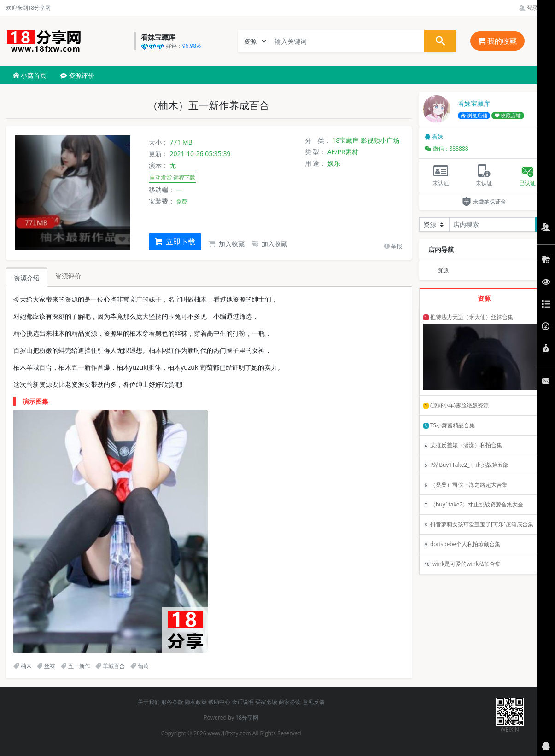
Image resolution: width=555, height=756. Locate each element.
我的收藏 (497, 41)
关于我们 (149, 702)
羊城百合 (110, 666)
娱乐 (334, 163)
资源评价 (77, 75)
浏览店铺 (474, 116)
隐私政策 (196, 702)
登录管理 (534, 8)
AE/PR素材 (343, 152)
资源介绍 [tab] (27, 278)
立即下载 (175, 242)
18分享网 (247, 718)
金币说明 (243, 702)
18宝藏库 (345, 140)
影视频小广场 (380, 140)
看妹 (434, 137)
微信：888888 (447, 148)
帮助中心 (219, 702)
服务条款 (172, 702)
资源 (443, 270)
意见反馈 (314, 702)
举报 (393, 246)
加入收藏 (227, 244)
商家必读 (290, 702)
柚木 (23, 666)
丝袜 (46, 666)
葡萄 (140, 666)
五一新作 (76, 666)
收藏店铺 (508, 116)
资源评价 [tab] (68, 276)
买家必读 (266, 702)
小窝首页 (30, 75)
